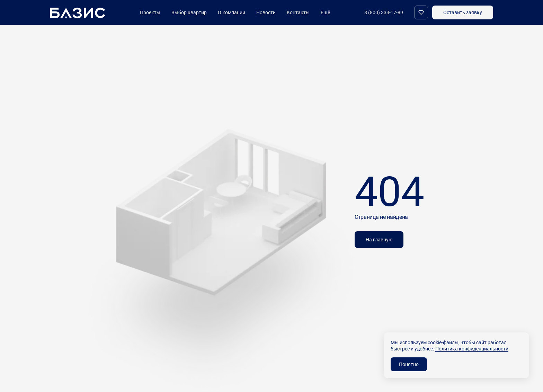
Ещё (325, 12)
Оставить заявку (463, 12)
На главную (379, 239)
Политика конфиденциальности (472, 349)
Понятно (409, 364)
